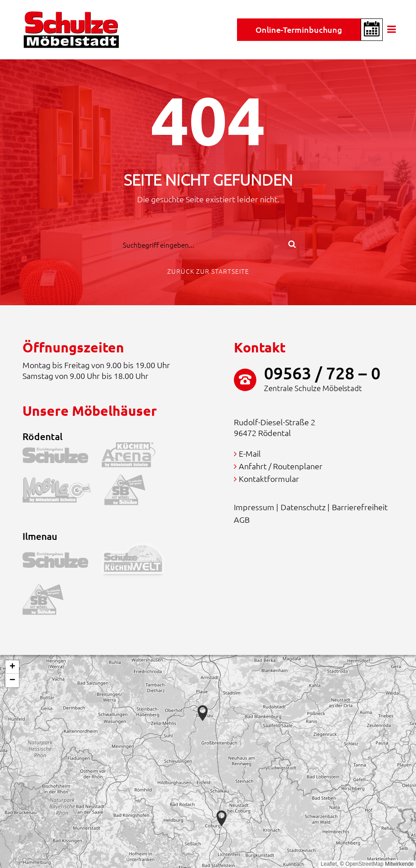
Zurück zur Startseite (208, 271)
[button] (221, 818)
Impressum (254, 507)
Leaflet (329, 864)
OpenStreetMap (365, 864)
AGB (242, 519)
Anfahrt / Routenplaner (281, 466)
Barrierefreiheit (360, 507)
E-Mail (250, 453)
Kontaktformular (269, 479)
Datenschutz (303, 507)
